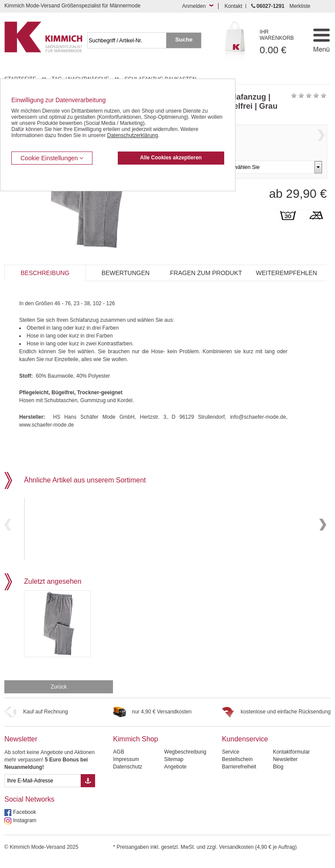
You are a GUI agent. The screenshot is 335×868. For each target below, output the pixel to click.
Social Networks (29, 806)
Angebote (175, 773)
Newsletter (21, 746)
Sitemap (174, 766)
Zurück (59, 693)
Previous (8, 528)
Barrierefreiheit (239, 773)
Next (321, 144)
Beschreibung (45, 273)
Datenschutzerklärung (132, 135)
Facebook (25, 819)
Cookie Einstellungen (52, 158)
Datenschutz (128, 773)
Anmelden (194, 6)
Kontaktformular (292, 758)
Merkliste (300, 6)
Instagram (25, 827)
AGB (118, 758)
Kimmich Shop (135, 746)
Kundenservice (245, 746)
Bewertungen (126, 273)
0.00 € (281, 42)
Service (231, 758)
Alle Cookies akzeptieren (171, 158)
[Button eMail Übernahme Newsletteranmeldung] (88, 787)
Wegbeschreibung (185, 758)
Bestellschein (238, 766)
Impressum (126, 766)
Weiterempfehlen (287, 273)
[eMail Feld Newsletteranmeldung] (43, 787)
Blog (278, 773)
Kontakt (234, 6)
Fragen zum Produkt (206, 273)
